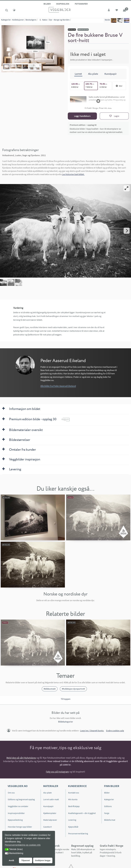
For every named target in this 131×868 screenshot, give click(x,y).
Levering (72, 820)
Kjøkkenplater (50, 813)
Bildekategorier (66, 722)
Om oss (11, 793)
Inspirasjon (63, 4)
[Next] (127, 231)
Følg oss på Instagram (57, 772)
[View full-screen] (127, 188)
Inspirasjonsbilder (16, 813)
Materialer (51, 786)
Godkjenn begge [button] (43, 860)
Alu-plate (47, 793)
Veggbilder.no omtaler (18, 806)
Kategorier (6, 21)
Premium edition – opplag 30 (83, 125)
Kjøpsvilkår (73, 827)
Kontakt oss (74, 793)
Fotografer (81, 4)
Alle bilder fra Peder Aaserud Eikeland (58, 386)
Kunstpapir (48, 806)
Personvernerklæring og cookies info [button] (23, 845)
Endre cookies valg (115, 731)
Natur (45, 21)
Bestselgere (31, 21)
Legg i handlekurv (82, 116)
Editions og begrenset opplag (21, 799)
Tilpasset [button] (26, 860)
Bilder (47, 4)
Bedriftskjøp (74, 806)
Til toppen (66, 699)
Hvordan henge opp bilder (20, 827)
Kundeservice (77, 786)
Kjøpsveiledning (15, 820)
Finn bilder (112, 786)
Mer (119, 86)
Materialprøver (50, 820)
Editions (108, 806)
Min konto (73, 799)
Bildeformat (110, 820)
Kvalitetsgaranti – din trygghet (82, 813)
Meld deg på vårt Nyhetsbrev (21, 758)
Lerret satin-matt (51, 799)
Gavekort (47, 827)
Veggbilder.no (18, 786)
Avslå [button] (11, 860)
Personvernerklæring (78, 833)
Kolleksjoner (18, 21)
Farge (107, 813)
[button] (7, 849)
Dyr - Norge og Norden (59, 21)
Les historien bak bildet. (73, 174)
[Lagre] (114, 116)
